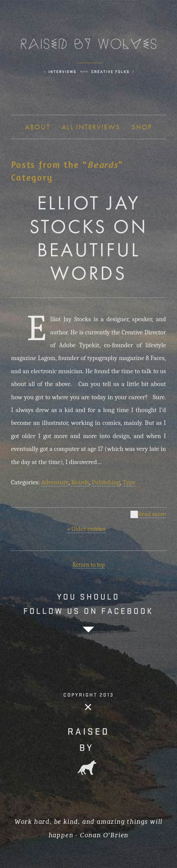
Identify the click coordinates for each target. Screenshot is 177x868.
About (38, 127)
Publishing (106, 482)
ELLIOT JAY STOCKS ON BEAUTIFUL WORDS (88, 238)
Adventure (55, 482)
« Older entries (86, 529)
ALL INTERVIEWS (91, 127)
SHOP (142, 127)
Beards (80, 482)
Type (129, 482)
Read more (152, 514)
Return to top (89, 565)
